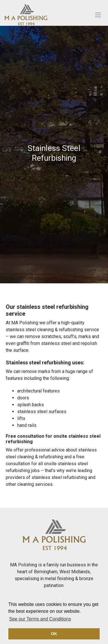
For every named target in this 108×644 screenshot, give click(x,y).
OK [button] (54, 634)
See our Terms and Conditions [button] (40, 619)
